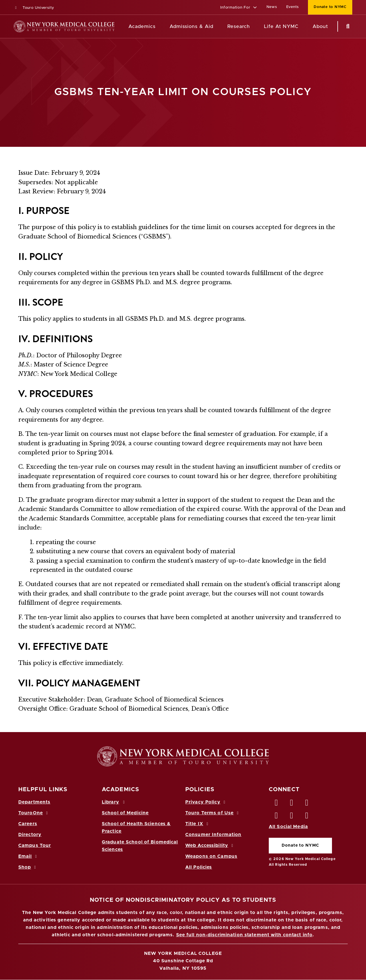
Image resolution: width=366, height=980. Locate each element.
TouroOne (34, 813)
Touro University (34, 8)
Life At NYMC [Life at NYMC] (281, 26)
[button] (239, 8)
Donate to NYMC (294, 847)
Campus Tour (35, 845)
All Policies (199, 867)
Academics (142, 26)
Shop (28, 867)
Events (293, 7)
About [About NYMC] (320, 26)
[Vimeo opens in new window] (292, 817)
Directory (30, 835)
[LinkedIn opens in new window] (307, 804)
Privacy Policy (206, 802)
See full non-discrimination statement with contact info (244, 935)
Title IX (198, 824)
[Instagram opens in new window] (277, 817)
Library (114, 802)
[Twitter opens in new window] (292, 804)
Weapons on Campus (211, 856)
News (272, 7)
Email (28, 856)
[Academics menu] (160, 27)
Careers (28, 824)
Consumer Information (213, 835)
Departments (34, 802)
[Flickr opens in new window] (307, 817)
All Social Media (288, 827)
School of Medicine (125, 813)
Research (238, 26)
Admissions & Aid (191, 26)
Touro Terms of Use (213, 813)
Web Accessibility (210, 845)
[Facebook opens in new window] (277, 804)
